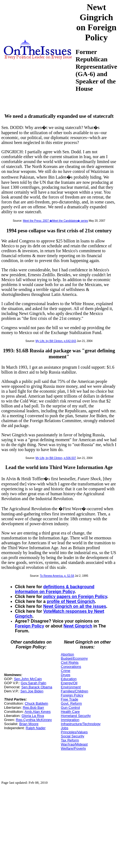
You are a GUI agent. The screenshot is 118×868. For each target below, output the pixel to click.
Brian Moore (29, 724)
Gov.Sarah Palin (33, 683)
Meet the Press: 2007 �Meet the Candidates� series (55, 221)
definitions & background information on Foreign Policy (55, 589)
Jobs (65, 728)
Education (69, 679)
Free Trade (70, 699)
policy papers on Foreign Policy (75, 597)
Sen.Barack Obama (37, 687)
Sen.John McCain (28, 679)
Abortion (67, 654)
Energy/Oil (69, 683)
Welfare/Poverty (73, 748)
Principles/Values (74, 732)
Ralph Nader (36, 728)
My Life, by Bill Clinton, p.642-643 (56, 341)
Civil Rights (70, 663)
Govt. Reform (71, 703)
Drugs (66, 675)
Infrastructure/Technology (81, 724)
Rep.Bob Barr (34, 708)
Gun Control (70, 708)
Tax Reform (70, 740)
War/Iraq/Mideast (74, 744)
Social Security (73, 736)
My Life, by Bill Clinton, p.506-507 (56, 458)
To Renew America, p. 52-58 (57, 576)
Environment (71, 687)
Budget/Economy (74, 658)
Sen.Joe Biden (32, 691)
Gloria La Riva (33, 716)
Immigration (70, 720)
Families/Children (74, 691)
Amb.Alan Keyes (38, 712)
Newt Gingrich (78, 626)
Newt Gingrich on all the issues (75, 606)
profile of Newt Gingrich (71, 601)
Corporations (71, 667)
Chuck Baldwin (36, 703)
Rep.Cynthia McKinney (34, 720)
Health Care (70, 712)
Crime (66, 671)
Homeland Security (76, 716)
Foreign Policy (29, 626)
